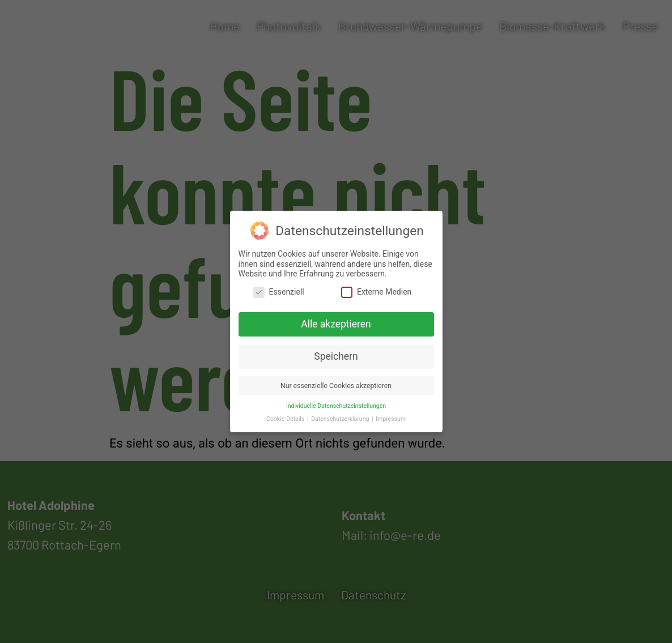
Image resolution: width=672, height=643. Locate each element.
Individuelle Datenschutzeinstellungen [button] (336, 403)
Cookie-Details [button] (286, 416)
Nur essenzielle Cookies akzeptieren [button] (336, 382)
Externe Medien (376, 289)
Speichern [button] (336, 354)
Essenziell (279, 289)
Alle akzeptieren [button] (336, 321)
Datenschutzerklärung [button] (341, 416)
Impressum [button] (391, 416)
